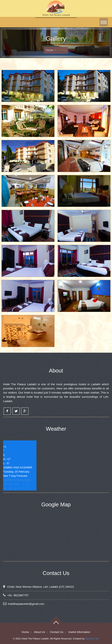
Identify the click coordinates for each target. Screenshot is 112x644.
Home (50, 50)
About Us (39, 632)
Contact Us (57, 632)
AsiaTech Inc (92, 638)
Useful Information (79, 632)
